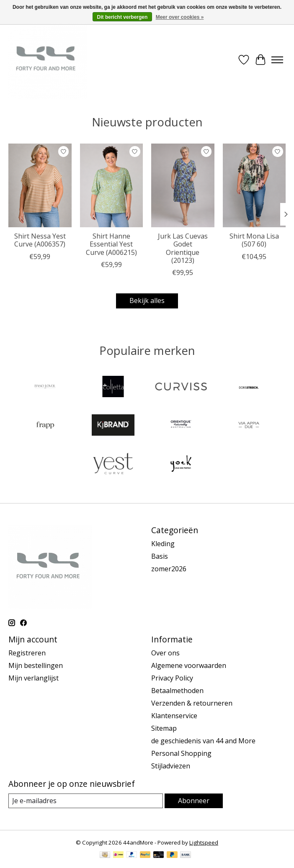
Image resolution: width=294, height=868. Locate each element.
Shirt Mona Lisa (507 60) (254, 240)
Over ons (165, 653)
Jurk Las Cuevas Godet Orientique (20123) (183, 248)
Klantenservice (174, 716)
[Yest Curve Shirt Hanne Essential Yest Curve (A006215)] (112, 185)
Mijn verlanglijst (34, 678)
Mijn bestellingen (36, 665)
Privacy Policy (172, 678)
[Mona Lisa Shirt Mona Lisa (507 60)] (254, 185)
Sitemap (164, 728)
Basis (160, 556)
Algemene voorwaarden (189, 665)
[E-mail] (86, 801)
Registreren (27, 653)
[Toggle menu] (277, 60)
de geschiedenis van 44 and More (203, 741)
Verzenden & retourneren (192, 703)
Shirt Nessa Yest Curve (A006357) (40, 240)
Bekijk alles (147, 300)
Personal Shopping (181, 753)
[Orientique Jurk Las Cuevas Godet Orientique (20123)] (183, 185)
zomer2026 (169, 569)
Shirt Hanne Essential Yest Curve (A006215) (111, 244)
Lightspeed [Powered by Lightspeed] (204, 842)
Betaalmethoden (177, 691)
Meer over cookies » (180, 17)
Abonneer (194, 801)
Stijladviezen (171, 766)
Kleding (163, 544)
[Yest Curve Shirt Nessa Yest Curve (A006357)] (40, 185)
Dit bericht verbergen (122, 17)
